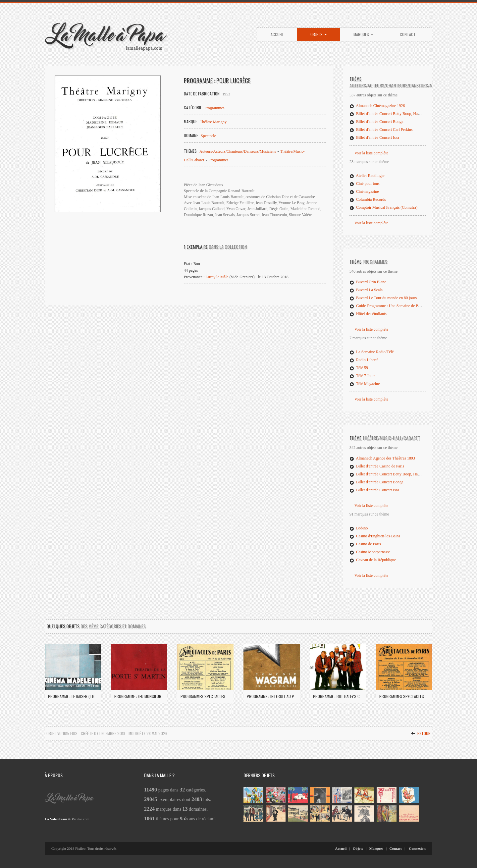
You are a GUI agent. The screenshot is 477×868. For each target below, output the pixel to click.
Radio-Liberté (364, 360)
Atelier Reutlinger (367, 176)
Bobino (359, 528)
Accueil (277, 34)
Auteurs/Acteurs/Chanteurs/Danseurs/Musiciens (238, 151)
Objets (319, 34)
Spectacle (208, 136)
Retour (421, 733)
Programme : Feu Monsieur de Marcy (139, 696)
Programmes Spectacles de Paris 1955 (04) (404, 696)
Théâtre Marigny (213, 122)
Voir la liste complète (371, 153)
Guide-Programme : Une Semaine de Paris (387, 306)
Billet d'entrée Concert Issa (374, 137)
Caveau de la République (373, 560)
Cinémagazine (364, 191)
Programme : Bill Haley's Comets (338, 696)
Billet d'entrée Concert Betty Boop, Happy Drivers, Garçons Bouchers (409, 114)
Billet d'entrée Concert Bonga (376, 122)
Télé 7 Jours (362, 376)
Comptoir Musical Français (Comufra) (383, 207)
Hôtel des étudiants (368, 314)
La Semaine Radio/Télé (371, 352)
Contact (408, 34)
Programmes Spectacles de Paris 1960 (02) (205, 696)
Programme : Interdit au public (272, 696)
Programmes (214, 108)
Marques (363, 34)
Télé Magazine (365, 384)
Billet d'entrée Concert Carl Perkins (381, 130)
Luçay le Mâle (217, 277)
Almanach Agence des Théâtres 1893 (382, 458)
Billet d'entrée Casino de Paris (377, 466)
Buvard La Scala (366, 290)
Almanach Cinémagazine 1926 (377, 106)
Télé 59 (359, 368)
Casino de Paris (365, 544)
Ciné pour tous (365, 184)
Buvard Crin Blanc (368, 282)
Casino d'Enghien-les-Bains (375, 536)
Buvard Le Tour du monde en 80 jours (383, 298)
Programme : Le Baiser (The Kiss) (73, 696)
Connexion (417, 848)
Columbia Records (368, 199)
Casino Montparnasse (370, 552)
